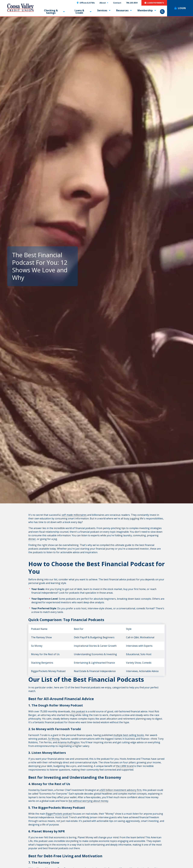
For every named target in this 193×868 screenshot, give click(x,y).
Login (182, 8)
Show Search (162, 12)
